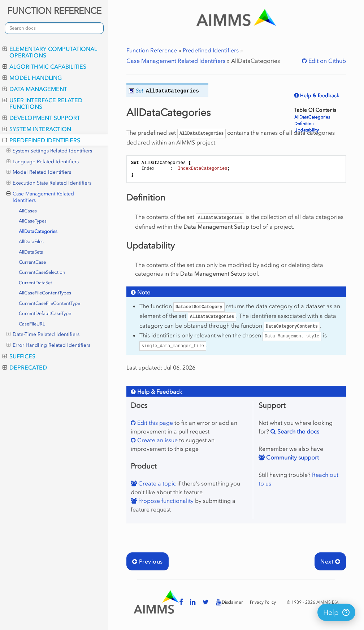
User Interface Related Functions (42, 103)
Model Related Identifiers (39, 172)
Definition (304, 124)
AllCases (28, 211)
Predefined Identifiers (41, 140)
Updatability (307, 130)
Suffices (19, 356)
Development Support (41, 118)
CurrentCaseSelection (42, 272)
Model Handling (32, 78)
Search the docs (298, 431)
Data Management (35, 89)
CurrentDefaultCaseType (45, 313)
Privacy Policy (263, 602)
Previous (148, 561)
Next (330, 561)
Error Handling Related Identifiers (48, 345)
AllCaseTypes (33, 221)
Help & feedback (319, 96)
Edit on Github (326, 61)
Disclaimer (232, 602)
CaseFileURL (32, 324)
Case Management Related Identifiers (40, 197)
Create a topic (156, 483)
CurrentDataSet (35, 283)
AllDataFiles (31, 241)
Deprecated (25, 367)
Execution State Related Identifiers (49, 183)
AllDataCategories (38, 231)
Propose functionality (165, 501)
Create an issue (157, 440)
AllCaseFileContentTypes (45, 293)
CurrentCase (32, 262)
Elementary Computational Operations (50, 52)
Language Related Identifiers (43, 162)
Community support (292, 457)
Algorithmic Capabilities (44, 66)
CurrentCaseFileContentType (49, 303)
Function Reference (152, 50)
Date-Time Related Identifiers (43, 335)
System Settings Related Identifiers (49, 151)
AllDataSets (31, 252)
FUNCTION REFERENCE (54, 11)
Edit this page (154, 423)
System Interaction (37, 129)
